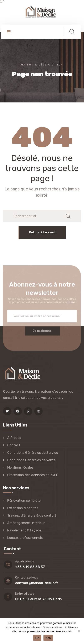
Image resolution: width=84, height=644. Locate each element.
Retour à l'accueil (42, 232)
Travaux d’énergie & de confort (32, 515)
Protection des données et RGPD (33, 475)
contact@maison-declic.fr (37, 583)
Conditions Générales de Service (33, 453)
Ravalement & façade (24, 530)
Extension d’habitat (23, 508)
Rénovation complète (24, 501)
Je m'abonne (42, 333)
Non (48, 638)
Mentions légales (20, 468)
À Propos (14, 438)
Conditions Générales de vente (31, 460)
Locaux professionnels (25, 538)
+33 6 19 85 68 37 (30, 567)
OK (37, 638)
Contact (14, 445)
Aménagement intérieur (26, 523)
